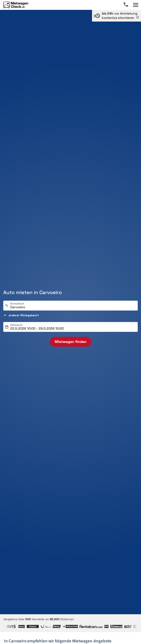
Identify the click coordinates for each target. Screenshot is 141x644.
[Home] (16, 5)
